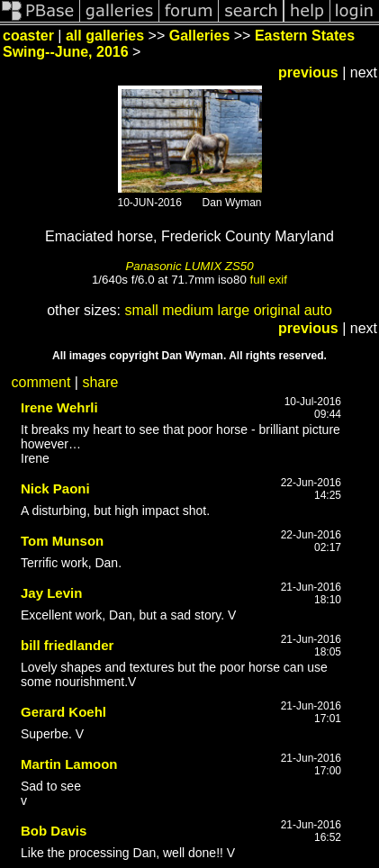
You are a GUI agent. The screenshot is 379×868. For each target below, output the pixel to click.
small (141, 310)
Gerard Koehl (63, 712)
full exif (269, 280)
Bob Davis (54, 831)
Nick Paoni (55, 488)
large (234, 310)
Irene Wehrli (59, 407)
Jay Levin (51, 593)
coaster (28, 36)
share (100, 382)
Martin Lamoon (69, 764)
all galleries (105, 36)
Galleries (200, 36)
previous (308, 72)
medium (188, 310)
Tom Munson (62, 541)
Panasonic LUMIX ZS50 (189, 266)
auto (318, 310)
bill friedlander (67, 645)
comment (41, 382)
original (277, 310)
